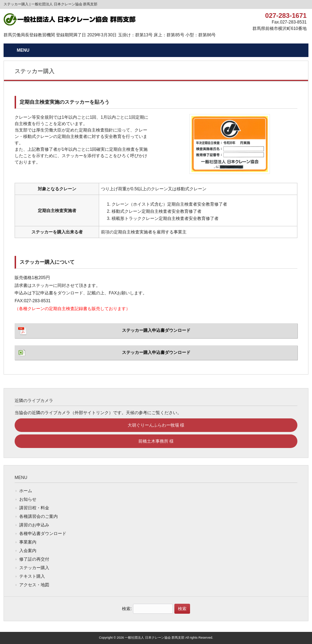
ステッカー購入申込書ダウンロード (156, 330)
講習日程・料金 (34, 508)
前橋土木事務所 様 (156, 441)
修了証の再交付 (34, 559)
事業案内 (28, 542)
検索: (127, 609)
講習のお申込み (34, 525)
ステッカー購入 (34, 568)
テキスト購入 (32, 576)
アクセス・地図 (34, 585)
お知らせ (28, 499)
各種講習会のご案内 (39, 516)
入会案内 (28, 551)
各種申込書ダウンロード (43, 534)
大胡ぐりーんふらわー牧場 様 (156, 425)
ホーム (26, 491)
